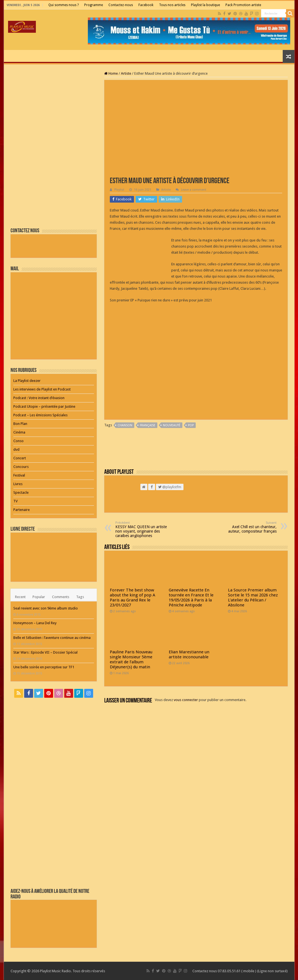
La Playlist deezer (27, 381)
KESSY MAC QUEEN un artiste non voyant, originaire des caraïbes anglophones (144, 529)
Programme (94, 5)
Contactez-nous (121, 5)
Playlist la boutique (205, 5)
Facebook (146, 5)
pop (191, 425)
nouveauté (172, 425)
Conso (18, 441)
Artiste (126, 73)
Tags (80, 597)
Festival (19, 475)
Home (111, 73)
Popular (39, 597)
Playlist (119, 190)
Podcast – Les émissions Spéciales (40, 415)
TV (15, 501)
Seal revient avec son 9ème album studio (46, 608)
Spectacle (21, 492)
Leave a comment (194, 190)
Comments (61, 597)
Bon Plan (20, 424)
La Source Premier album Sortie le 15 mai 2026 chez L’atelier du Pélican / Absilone (253, 598)
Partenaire (22, 510)
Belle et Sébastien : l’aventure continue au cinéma (52, 638)
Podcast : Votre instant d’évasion (39, 398)
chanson (125, 425)
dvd (16, 449)
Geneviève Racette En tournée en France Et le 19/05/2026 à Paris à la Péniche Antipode (191, 598)
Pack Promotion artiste (243, 5)
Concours (21, 467)
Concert (20, 458)
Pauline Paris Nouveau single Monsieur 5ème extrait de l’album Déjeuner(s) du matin (131, 659)
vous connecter (186, 700)
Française (148, 425)
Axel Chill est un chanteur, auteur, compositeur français (248, 527)
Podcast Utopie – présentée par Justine (44, 406)
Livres (18, 484)
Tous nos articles (172, 5)
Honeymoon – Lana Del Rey (35, 623)
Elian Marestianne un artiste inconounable (189, 654)
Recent (20, 597)
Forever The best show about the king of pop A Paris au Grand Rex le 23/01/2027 (132, 598)
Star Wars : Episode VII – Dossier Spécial (45, 652)
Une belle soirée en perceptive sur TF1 (44, 667)
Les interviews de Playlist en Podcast (42, 389)
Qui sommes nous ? (64, 5)
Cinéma (19, 432)
